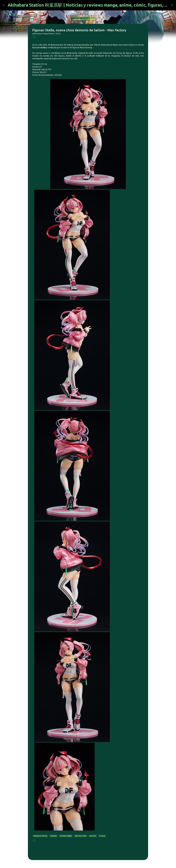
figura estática (40, 836)
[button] (34, 37)
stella (102, 836)
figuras (54, 836)
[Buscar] (172, 5)
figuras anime (66, 836)
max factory (81, 836)
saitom (93, 836)
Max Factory (86, 48)
